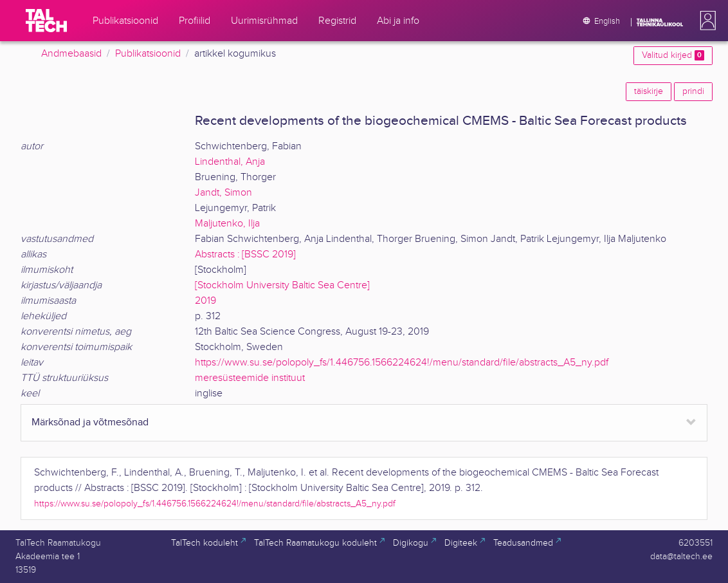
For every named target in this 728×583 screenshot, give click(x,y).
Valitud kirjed (673, 55)
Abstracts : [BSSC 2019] (245, 254)
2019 (205, 301)
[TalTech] (46, 21)
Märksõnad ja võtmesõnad (90, 422)
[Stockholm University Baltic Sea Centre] (282, 285)
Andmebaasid (71, 54)
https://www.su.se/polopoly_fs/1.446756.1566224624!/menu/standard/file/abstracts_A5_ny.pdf (402, 363)
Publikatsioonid (148, 54)
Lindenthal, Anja (230, 162)
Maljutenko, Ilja (227, 224)
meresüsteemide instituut (250, 378)
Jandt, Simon (223, 193)
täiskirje (649, 91)
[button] (705, 21)
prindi (693, 91)
